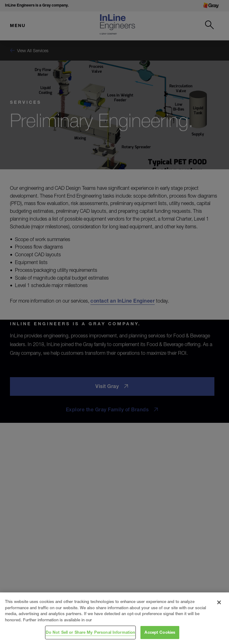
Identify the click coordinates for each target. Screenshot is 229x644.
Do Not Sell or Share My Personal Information (91, 632)
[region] (114, 618)
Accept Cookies (160, 632)
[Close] (219, 602)
